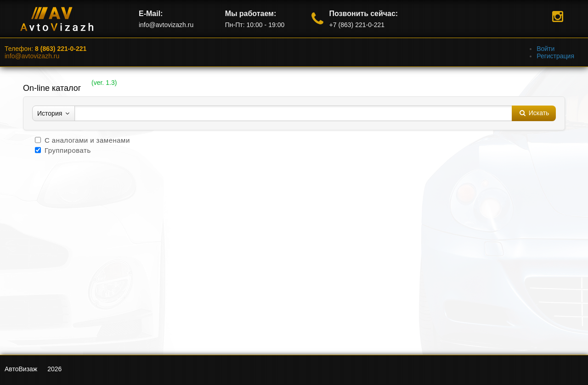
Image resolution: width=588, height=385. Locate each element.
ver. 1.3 (104, 83)
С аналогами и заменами (87, 140)
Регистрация (555, 56)
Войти (546, 49)
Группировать (68, 150)
